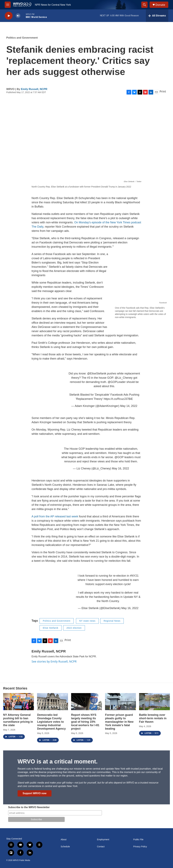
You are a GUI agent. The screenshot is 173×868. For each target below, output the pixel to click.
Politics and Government (22, 38)
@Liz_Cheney (124, 378)
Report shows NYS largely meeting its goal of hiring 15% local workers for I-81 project (85, 722)
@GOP (119, 457)
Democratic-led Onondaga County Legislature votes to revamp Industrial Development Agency (51, 722)
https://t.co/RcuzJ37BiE (118, 399)
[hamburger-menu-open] (8, 5)
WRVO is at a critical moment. (58, 761)
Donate (160, 5)
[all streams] (157, 16)
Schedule (65, 847)
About (64, 840)
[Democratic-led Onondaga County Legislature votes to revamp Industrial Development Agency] (52, 702)
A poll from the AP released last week (55, 516)
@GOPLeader (117, 382)
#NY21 (134, 576)
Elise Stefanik (51, 628)
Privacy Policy (140, 847)
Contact (101, 847)
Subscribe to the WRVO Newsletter (29, 807)
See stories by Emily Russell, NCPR (54, 661)
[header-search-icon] (144, 5)
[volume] (18, 16)
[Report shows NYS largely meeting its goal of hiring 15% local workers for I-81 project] (86, 702)
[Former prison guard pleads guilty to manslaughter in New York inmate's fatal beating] (120, 702)
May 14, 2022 (129, 406)
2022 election (74, 628)
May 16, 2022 (120, 468)
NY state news (87, 621)
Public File (138, 840)
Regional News (112, 621)
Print (163, 91)
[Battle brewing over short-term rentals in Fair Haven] (154, 702)
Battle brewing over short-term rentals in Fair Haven (153, 718)
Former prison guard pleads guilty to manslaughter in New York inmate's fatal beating (119, 722)
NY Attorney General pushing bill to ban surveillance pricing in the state (18, 720)
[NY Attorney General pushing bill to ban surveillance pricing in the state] (19, 702)
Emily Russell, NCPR (34, 89)
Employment (103, 840)
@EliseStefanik (97, 374)
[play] (9, 16)
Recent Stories (15, 688)
